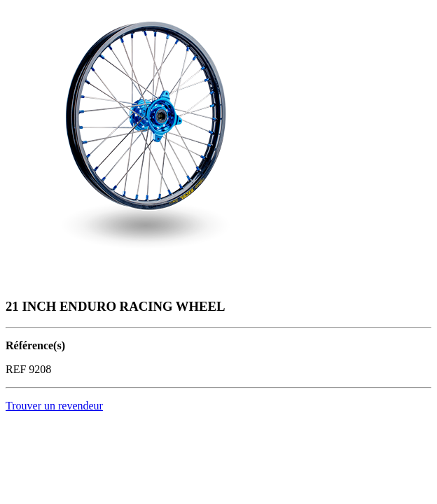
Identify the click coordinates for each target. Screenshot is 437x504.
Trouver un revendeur (54, 406)
